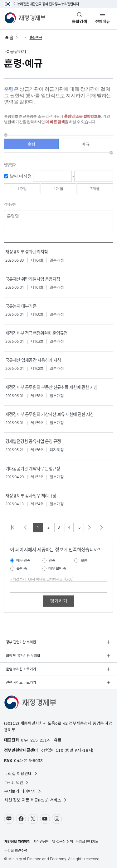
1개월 (58, 189)
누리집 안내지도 (87, 842)
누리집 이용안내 (21, 774)
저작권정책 (41, 842)
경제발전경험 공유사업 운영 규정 (33, 441)
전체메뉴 (103, 21)
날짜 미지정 (21, 176)
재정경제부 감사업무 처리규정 (31, 495)
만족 (52, 561)
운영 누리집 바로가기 (21, 669)
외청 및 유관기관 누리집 (23, 656)
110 (60, 750)
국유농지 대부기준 (21, 306)
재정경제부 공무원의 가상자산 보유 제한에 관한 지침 (49, 414)
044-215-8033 (28, 761)
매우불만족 (57, 568)
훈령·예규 (36, 37)
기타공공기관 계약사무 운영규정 (32, 468)
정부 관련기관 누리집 (21, 642)
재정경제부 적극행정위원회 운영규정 (36, 333)
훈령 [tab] (31, 145)
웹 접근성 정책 (62, 842)
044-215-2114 (35, 740)
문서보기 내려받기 (23, 791)
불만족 (22, 568)
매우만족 (23, 561)
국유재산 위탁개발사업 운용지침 (32, 279)
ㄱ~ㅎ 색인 (17, 783)
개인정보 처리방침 (17, 842)
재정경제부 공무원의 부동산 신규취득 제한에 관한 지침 (51, 387)
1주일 (22, 189)
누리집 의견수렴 (16, 851)
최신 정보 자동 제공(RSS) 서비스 (36, 800)
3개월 (95, 189)
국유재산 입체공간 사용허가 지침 (33, 360)
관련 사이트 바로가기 (21, 682)
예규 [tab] (86, 145)
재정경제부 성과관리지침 (26, 252)
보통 (84, 561)
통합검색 (80, 21)
